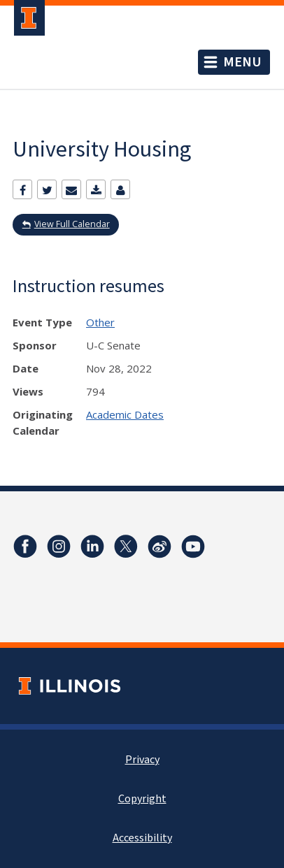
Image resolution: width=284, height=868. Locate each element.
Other (100, 322)
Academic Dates (125, 414)
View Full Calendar (72, 224)
